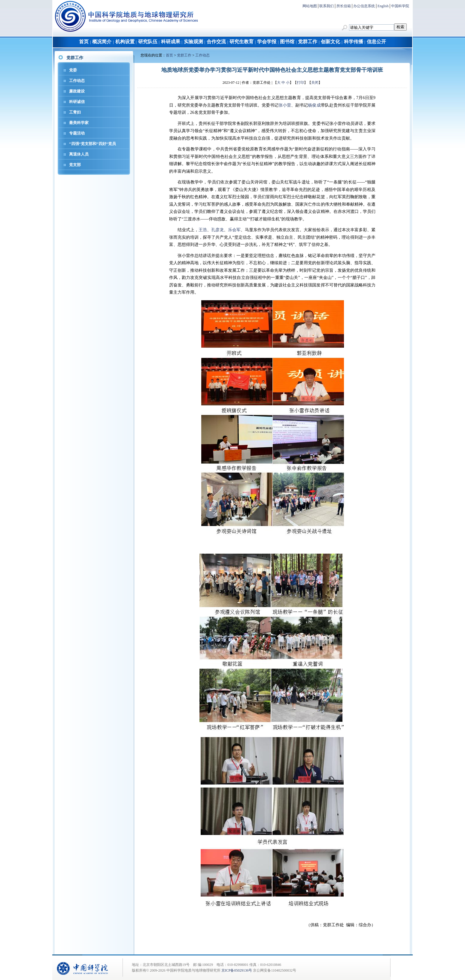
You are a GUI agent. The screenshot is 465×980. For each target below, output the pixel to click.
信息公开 (376, 42)
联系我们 (327, 6)
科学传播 (354, 42)
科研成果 (171, 42)
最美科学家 (79, 123)
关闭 (315, 83)
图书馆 (287, 42)
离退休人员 (79, 154)
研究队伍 (148, 42)
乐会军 (234, 230)
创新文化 (330, 42)
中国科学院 (400, 6)
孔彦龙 (217, 230)
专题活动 (77, 133)
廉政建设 (77, 91)
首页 (84, 42)
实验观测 (193, 42)
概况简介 (102, 42)
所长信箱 (344, 6)
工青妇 (75, 112)
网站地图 (310, 6)
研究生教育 (242, 42)
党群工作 (308, 42)
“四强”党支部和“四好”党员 (93, 144)
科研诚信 (77, 102)
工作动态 (77, 81)
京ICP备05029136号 (237, 970)
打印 (300, 83)
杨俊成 (314, 105)
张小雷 (285, 105)
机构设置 (125, 42)
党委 (73, 70)
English (383, 6)
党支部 (75, 165)
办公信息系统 (364, 6)
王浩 (203, 230)
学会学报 (267, 42)
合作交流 (216, 42)
